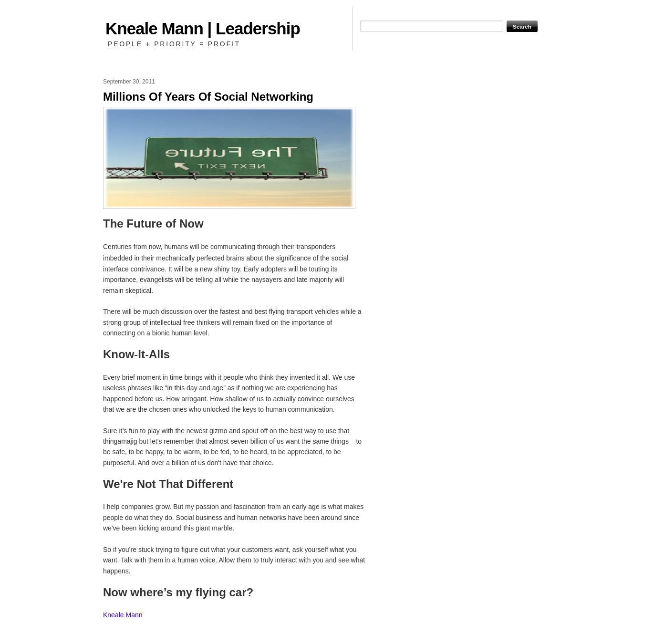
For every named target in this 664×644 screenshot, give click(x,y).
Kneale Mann (123, 615)
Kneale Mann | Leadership (203, 28)
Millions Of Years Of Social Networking (208, 97)
